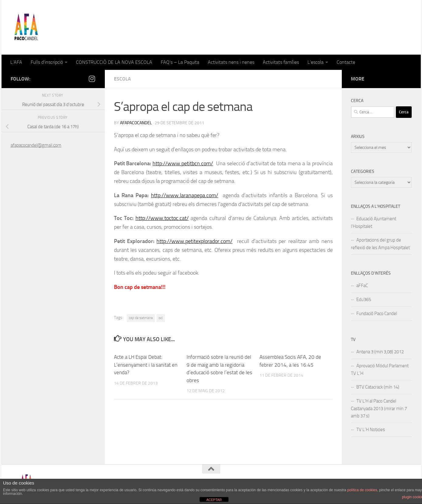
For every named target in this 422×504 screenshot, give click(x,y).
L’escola (316, 62)
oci (161, 318)
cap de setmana (141, 318)
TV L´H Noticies (371, 430)
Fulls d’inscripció (47, 62)
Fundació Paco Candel (377, 314)
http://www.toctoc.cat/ (162, 218)
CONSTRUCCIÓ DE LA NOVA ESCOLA (114, 62)
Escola (122, 79)
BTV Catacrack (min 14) (378, 387)
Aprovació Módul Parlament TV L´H (380, 370)
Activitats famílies (281, 62)
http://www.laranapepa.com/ (185, 195)
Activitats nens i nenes (231, 62)
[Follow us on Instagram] (92, 79)
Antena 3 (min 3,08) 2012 (380, 352)
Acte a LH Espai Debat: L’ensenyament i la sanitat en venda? (146, 365)
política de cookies (362, 490)
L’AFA (16, 62)
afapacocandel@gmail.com (36, 145)
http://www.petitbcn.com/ (183, 163)
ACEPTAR (214, 500)
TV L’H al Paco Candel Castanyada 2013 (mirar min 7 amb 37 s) (379, 408)
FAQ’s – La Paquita (180, 62)
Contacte (346, 62)
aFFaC (362, 286)
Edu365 (364, 300)
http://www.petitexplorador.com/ (194, 241)
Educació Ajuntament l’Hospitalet (374, 223)
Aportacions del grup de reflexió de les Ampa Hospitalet (380, 244)
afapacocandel (136, 123)
